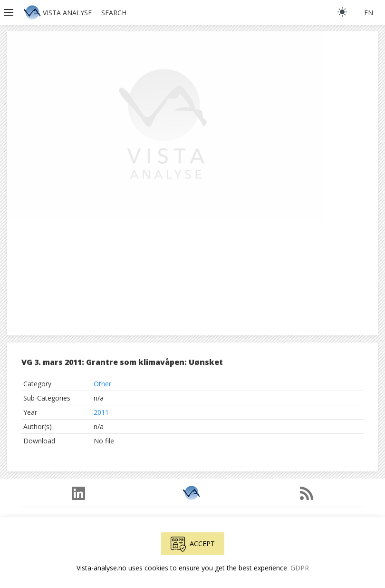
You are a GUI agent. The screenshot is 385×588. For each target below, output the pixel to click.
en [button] (369, 13)
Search (114, 13)
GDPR (300, 568)
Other (102, 384)
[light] (342, 12)
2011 (101, 412)
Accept (193, 544)
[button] (10, 12)
